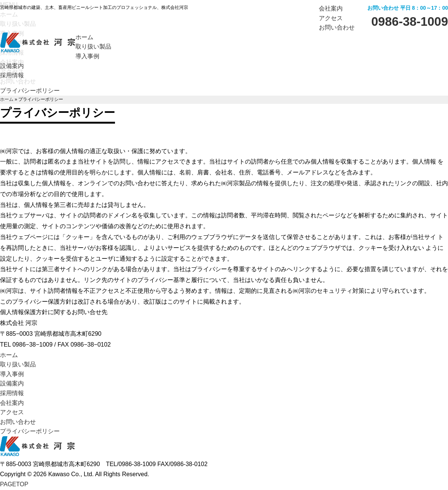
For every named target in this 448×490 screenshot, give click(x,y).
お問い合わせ (337, 27)
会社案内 (331, 8)
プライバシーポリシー (30, 91)
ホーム (7, 99)
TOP (14, 484)
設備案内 (12, 383)
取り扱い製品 (18, 364)
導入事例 (12, 374)
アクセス (331, 18)
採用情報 (12, 393)
